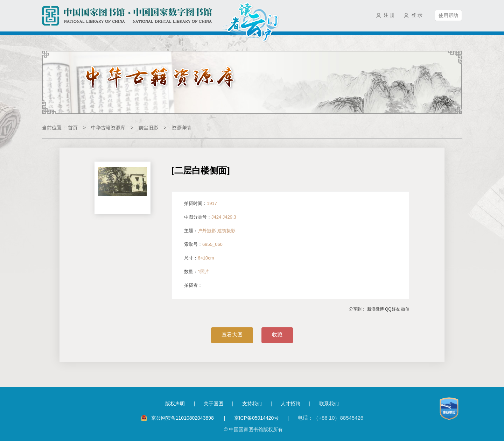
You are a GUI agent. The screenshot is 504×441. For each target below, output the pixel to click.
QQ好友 (393, 309)
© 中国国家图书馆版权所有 (253, 429)
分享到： (357, 309)
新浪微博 (376, 309)
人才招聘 (290, 404)
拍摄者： (193, 285)
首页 (73, 128)
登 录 (417, 15)
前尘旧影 (148, 128)
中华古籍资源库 (108, 128)
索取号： (203, 244)
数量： (197, 272)
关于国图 (213, 404)
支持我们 (252, 404)
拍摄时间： (201, 203)
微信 (405, 309)
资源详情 (181, 128)
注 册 (389, 15)
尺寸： (199, 258)
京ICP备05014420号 (257, 418)
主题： (210, 231)
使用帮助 (448, 15)
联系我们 (329, 404)
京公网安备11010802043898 (183, 418)
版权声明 (175, 404)
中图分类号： (210, 217)
